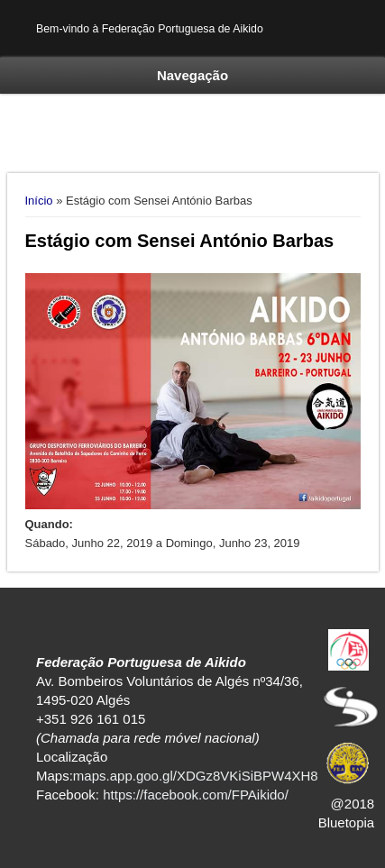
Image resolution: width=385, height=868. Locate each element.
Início (39, 201)
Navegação (192, 75)
